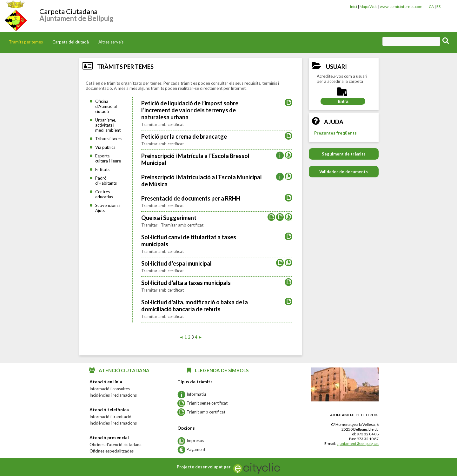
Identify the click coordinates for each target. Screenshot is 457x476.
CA (431, 7)
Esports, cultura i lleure (108, 158)
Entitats (102, 169)
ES (438, 7)
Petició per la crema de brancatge (184, 136)
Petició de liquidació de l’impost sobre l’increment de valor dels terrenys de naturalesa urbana (190, 110)
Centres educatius (104, 194)
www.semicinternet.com (401, 7)
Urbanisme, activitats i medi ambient (108, 125)
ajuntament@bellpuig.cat (358, 443)
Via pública (105, 147)
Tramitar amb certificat (162, 124)
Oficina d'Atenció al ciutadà (106, 106)
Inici (354, 7)
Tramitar (150, 225)
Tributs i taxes (108, 139)
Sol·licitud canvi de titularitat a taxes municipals (189, 241)
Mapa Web (368, 7)
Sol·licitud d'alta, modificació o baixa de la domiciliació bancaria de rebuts (195, 306)
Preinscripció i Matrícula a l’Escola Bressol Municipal (195, 159)
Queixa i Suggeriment (169, 218)
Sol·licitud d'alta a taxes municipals (186, 283)
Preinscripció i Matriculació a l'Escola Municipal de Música (202, 181)
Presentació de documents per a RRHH (191, 198)
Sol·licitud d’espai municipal (176, 263)
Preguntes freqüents (335, 133)
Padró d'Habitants (106, 181)
